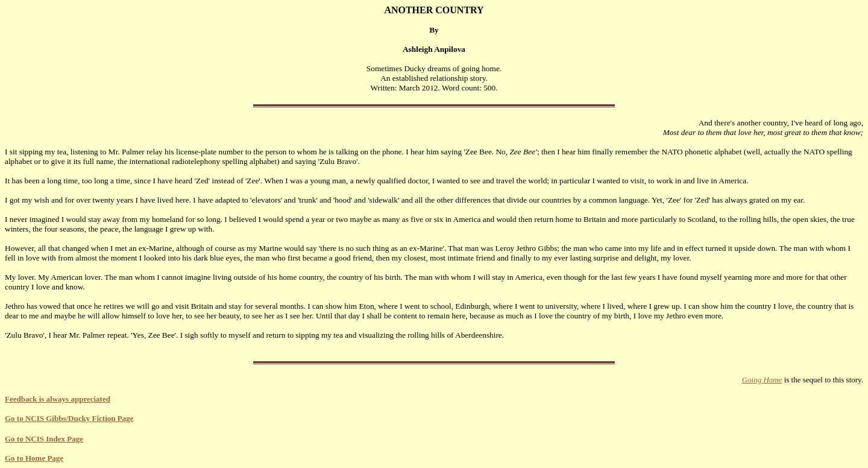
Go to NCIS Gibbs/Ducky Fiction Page (69, 418)
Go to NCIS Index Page (44, 439)
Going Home (762, 380)
